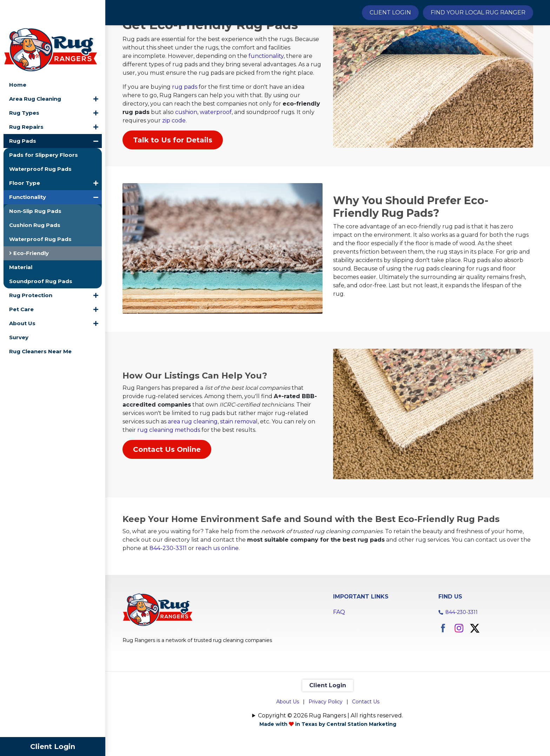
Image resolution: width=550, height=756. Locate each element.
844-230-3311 (168, 583)
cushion (186, 150)
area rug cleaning (193, 457)
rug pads (185, 125)
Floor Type (25, 156)
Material (21, 240)
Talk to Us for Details (173, 178)
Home (18, 58)
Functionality (28, 170)
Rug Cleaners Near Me (40, 325)
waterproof (216, 150)
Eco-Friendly (29, 226)
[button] (96, 72)
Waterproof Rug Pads (40, 142)
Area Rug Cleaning (35, 72)
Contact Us (366, 737)
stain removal (239, 457)
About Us (22, 297)
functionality (266, 94)
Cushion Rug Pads (35, 198)
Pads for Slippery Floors (44, 128)
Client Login (53, 747)
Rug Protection (31, 269)
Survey (19, 311)
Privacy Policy (326, 737)
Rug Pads (23, 114)
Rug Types (24, 86)
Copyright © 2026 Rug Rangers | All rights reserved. (330, 751)
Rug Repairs (26, 100)
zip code (174, 159)
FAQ (339, 647)
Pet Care (21, 283)
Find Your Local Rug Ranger (478, 12)
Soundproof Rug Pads (41, 255)
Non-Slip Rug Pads (35, 184)
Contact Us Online (167, 485)
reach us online (217, 583)
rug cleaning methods (169, 466)
